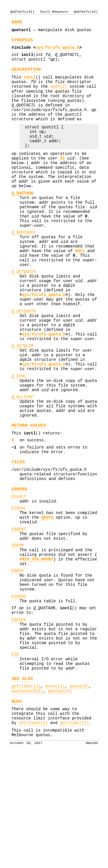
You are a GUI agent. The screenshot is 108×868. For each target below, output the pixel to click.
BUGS (17, 809)
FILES (18, 533)
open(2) (59, 95)
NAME (17, 23)
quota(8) (79, 792)
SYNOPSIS (22, 43)
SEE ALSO (22, 783)
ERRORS (19, 564)
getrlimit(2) (26, 792)
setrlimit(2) (33, 834)
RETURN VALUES (29, 492)
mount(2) (55, 792)
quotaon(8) (60, 797)
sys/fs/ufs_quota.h (57, 51)
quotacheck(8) (27, 797)
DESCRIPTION (26, 75)
